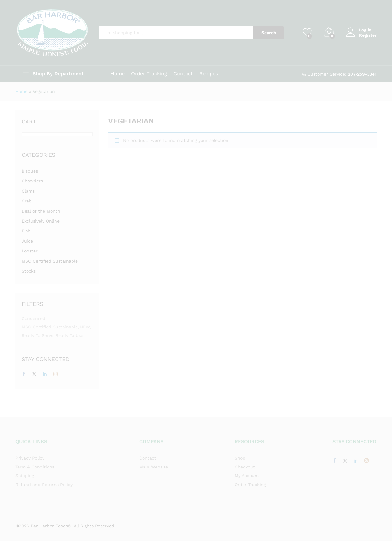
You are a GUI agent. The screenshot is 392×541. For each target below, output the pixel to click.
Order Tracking (149, 74)
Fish (26, 231)
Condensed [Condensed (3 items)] (33, 318)
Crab (27, 201)
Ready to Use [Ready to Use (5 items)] (69, 335)
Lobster (30, 251)
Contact (183, 74)
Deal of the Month (41, 211)
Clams (28, 191)
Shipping (25, 476)
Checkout (245, 467)
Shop (240, 458)
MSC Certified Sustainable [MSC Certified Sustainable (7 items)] (50, 327)
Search (269, 33)
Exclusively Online (41, 221)
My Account (247, 476)
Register (368, 35)
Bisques (30, 171)
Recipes (209, 74)
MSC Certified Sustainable (50, 261)
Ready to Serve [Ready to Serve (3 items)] (38, 335)
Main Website (154, 467)
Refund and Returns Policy (44, 485)
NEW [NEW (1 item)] (85, 327)
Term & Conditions (35, 467)
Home (118, 74)
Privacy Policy (30, 458)
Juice (27, 241)
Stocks (29, 271)
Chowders (32, 181)
